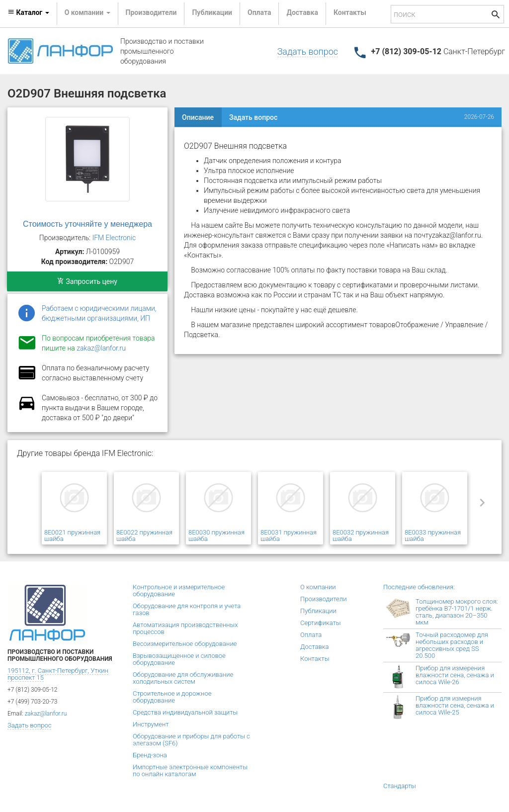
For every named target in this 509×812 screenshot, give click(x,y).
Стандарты (400, 786)
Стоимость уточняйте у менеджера (87, 224)
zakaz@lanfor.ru (101, 348)
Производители (151, 12)
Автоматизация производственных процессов (185, 628)
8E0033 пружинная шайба (433, 536)
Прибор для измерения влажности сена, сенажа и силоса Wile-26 (455, 675)
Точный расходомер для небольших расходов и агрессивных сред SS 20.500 (452, 645)
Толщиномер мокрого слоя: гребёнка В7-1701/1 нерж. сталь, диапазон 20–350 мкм (457, 612)
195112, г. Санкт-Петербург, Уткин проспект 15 (58, 674)
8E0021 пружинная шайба (72, 536)
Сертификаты (321, 623)
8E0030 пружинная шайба (216, 536)
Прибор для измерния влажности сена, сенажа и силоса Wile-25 (455, 705)
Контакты (350, 12)
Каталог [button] (28, 12)
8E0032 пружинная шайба (361, 536)
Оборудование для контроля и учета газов (187, 609)
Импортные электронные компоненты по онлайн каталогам (190, 770)
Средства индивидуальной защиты (185, 712)
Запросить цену (87, 281)
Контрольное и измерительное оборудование (179, 590)
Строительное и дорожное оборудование (172, 697)
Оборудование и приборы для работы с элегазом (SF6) (191, 740)
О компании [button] (87, 12)
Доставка (302, 12)
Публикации (212, 12)
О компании (318, 587)
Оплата (259, 12)
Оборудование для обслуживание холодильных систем (183, 678)
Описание (198, 117)
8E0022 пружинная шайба (144, 536)
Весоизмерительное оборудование (185, 644)
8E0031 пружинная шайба (289, 536)
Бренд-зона (150, 755)
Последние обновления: (419, 587)
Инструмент (151, 724)
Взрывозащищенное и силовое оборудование (179, 659)
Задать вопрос (308, 51)
